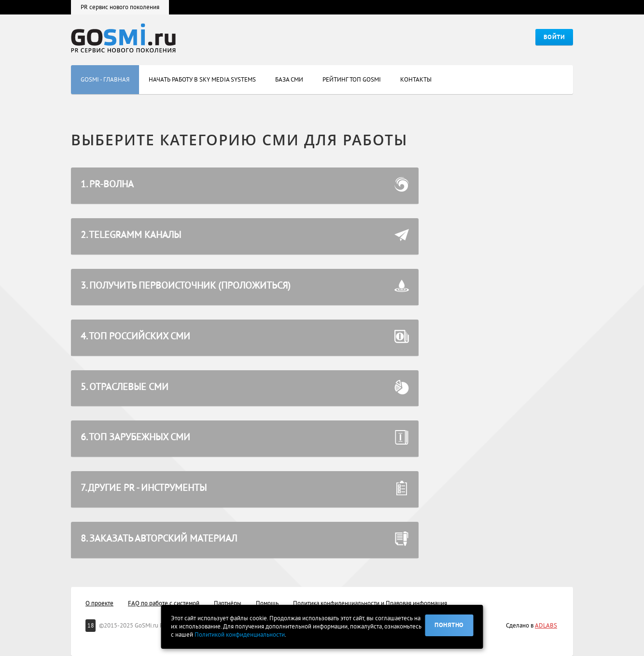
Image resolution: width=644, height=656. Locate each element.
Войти (554, 37)
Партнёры (228, 603)
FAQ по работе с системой (164, 603)
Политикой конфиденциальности (240, 635)
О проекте (99, 603)
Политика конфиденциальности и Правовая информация (370, 603)
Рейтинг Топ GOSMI (352, 74)
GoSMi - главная (105, 74)
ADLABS (546, 626)
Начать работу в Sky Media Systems (202, 74)
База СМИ (289, 74)
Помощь (267, 603)
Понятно (449, 625)
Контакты (416, 74)
